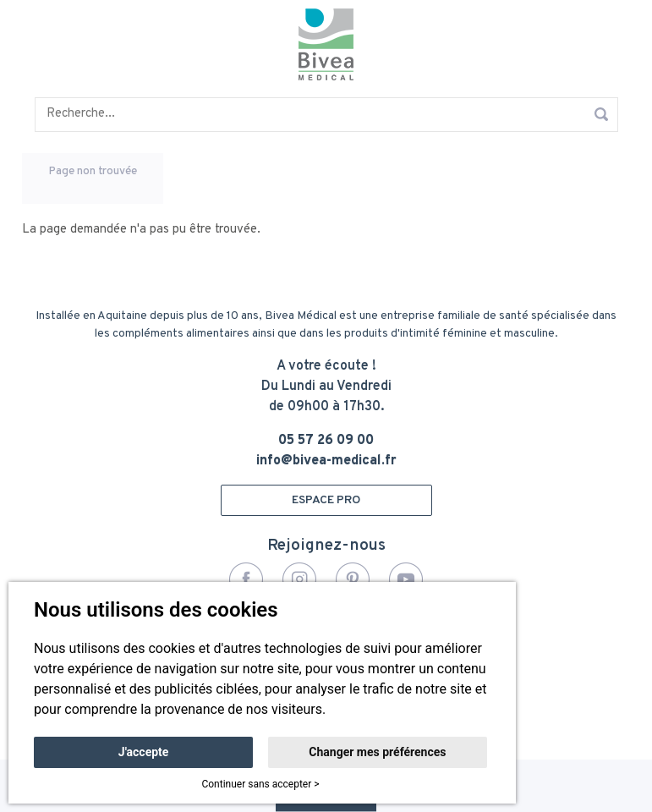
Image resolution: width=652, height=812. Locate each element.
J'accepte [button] (144, 752)
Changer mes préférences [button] (377, 752)
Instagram (299, 579)
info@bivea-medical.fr (326, 461)
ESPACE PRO (326, 500)
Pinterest (353, 579)
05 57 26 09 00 (326, 441)
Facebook (246, 579)
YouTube (406, 579)
